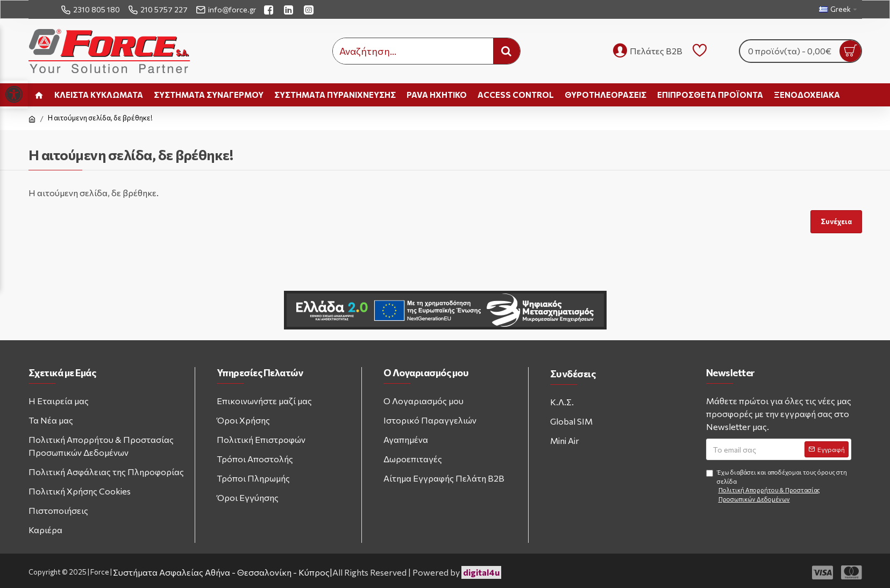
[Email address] (779, 449)
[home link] (39, 95)
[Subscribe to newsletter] (827, 449)
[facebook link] (270, 9)
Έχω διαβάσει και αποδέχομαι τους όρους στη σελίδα (779, 486)
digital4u (481, 572)
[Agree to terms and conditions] (710, 473)
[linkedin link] (290, 9)
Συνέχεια (836, 221)
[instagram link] (310, 9)
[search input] (413, 51)
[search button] (507, 51)
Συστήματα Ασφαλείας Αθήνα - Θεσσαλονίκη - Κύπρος (221, 572)
